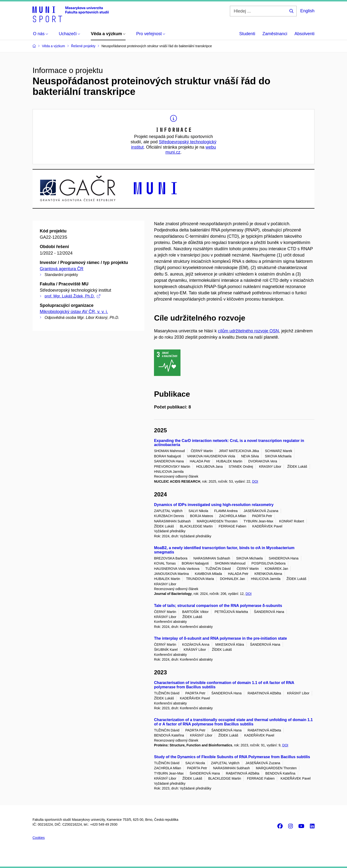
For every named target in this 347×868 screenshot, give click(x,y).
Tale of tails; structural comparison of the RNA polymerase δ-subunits (218, 606)
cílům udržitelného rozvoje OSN (248, 331)
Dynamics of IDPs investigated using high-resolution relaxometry (214, 505)
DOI (255, 481)
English (307, 11)
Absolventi (304, 34)
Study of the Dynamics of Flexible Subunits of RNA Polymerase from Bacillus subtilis (232, 757)
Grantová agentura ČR (62, 269)
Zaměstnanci (275, 34)
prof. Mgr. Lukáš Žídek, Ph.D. (72, 296)
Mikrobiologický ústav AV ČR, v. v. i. (74, 312)
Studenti (247, 34)
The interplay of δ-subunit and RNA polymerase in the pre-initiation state (220, 638)
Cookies (39, 838)
